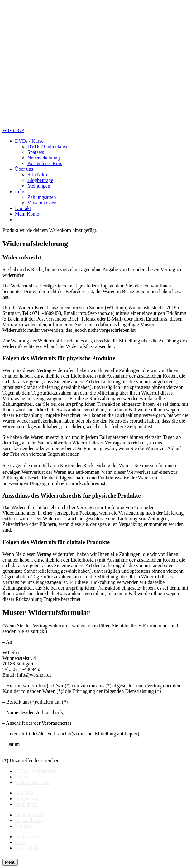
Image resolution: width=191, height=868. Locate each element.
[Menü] (10, 862)
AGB (20, 842)
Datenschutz (27, 848)
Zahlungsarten (29, 815)
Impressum (26, 837)
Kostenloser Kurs (32, 782)
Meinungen (26, 804)
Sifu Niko (25, 793)
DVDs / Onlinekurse (36, 771)
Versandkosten (29, 820)
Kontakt (23, 826)
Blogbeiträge (28, 799)
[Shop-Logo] (64, 125)
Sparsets (23, 777)
